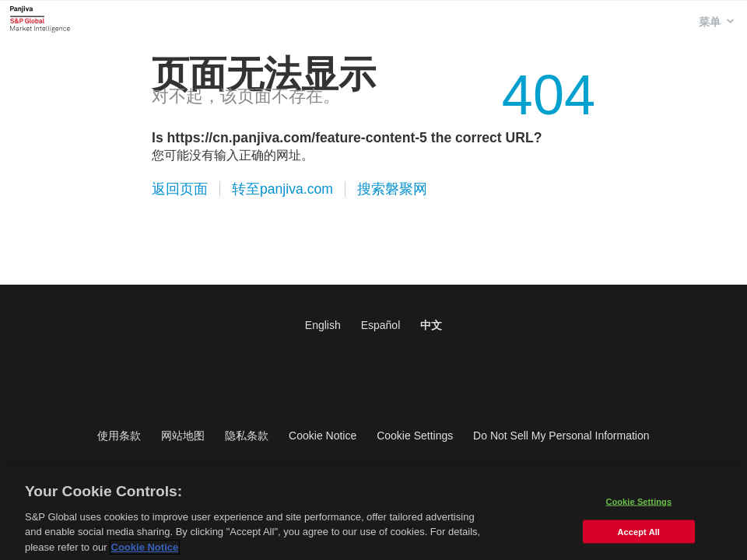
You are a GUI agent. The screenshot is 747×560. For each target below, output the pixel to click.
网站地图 (183, 436)
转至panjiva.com (282, 189)
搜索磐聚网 (392, 189)
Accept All (639, 535)
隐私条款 (247, 436)
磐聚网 (40, 19)
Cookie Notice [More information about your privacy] (145, 551)
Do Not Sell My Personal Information (561, 436)
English (323, 325)
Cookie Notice (323, 436)
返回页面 (180, 189)
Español (381, 325)
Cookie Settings (415, 436)
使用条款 (119, 436)
